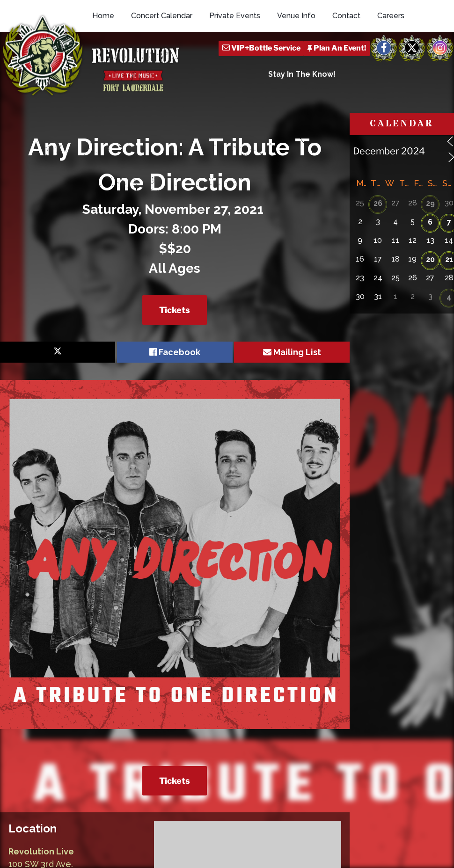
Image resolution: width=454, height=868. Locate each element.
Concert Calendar (162, 57)
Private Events (235, 57)
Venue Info (296, 57)
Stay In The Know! (302, 116)
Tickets (175, 342)
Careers (391, 57)
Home (103, 57)
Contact (346, 57)
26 (378, 235)
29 (430, 235)
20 (430, 291)
